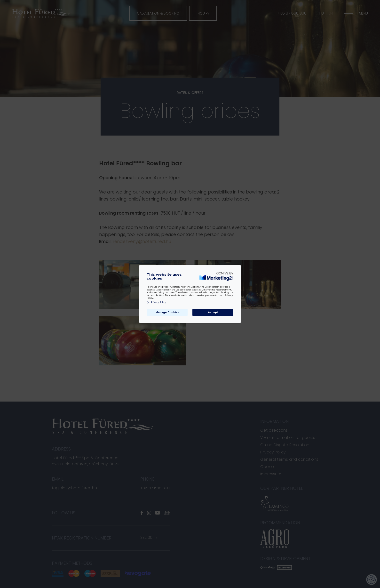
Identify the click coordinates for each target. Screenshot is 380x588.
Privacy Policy (156, 302)
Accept (213, 312)
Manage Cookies (167, 312)
